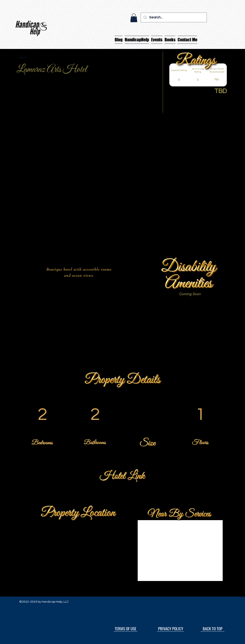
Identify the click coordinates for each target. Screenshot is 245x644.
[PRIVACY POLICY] (171, 628)
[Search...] (173, 17)
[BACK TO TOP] (212, 628)
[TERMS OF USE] (126, 628)
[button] (134, 18)
